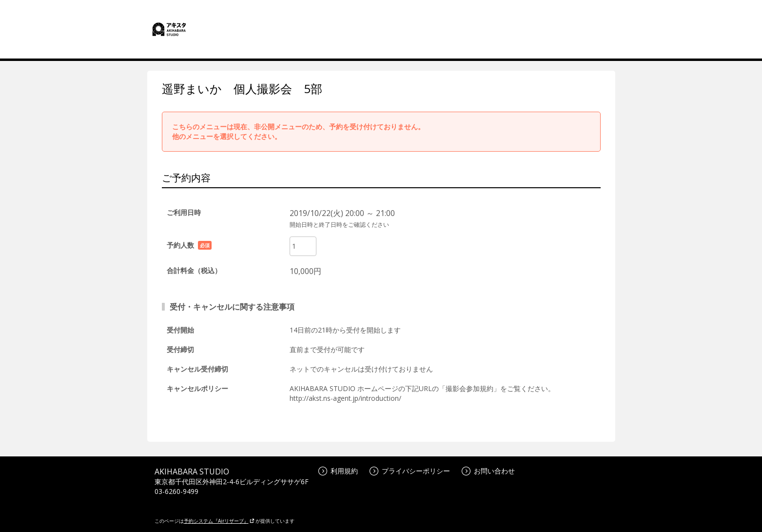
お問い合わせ (488, 471)
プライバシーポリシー (410, 471)
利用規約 (338, 471)
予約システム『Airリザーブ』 (219, 521)
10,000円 (305, 271)
